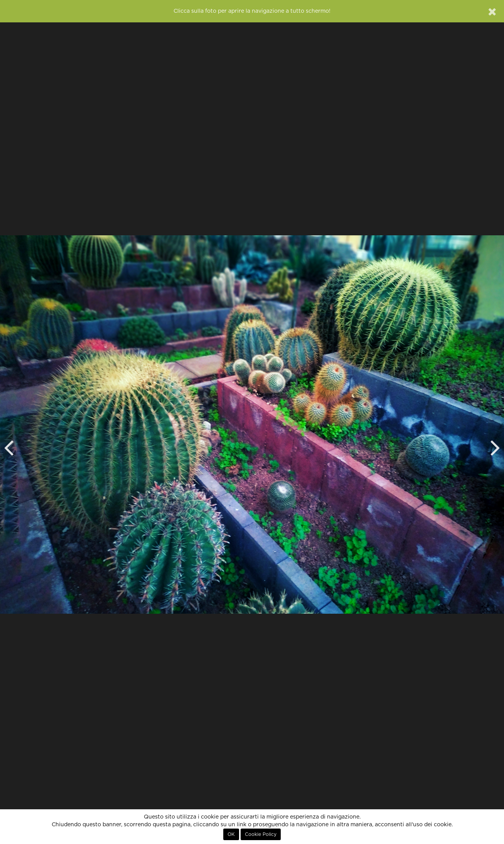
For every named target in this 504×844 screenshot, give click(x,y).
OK (231, 834)
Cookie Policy (261, 834)
